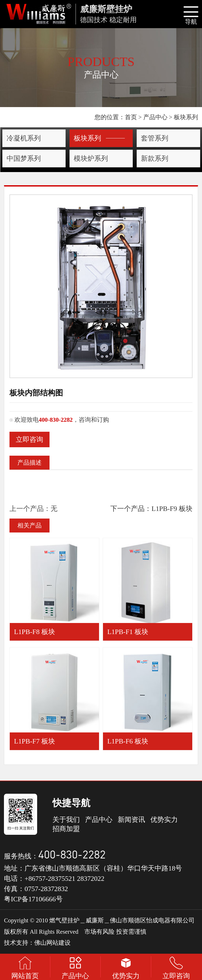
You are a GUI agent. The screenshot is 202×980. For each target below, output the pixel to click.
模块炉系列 (91, 159)
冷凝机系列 (24, 138)
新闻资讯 (131, 820)
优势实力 (164, 820)
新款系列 (155, 159)
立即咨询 (29, 439)
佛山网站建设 (52, 943)
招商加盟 (66, 829)
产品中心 (155, 117)
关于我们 (66, 820)
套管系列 (155, 138)
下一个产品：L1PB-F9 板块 (151, 509)
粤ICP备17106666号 (33, 899)
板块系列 (99, 138)
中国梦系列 (24, 159)
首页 (131, 117)
